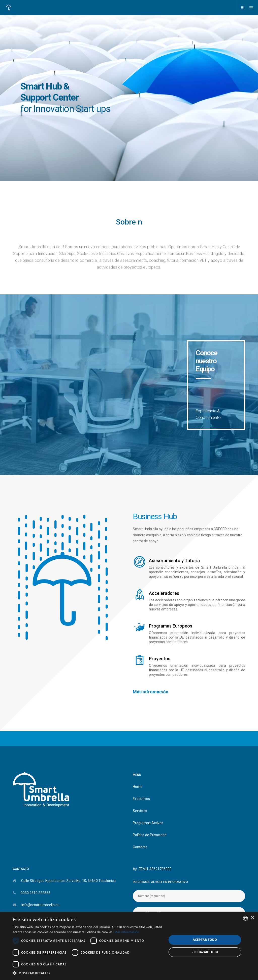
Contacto (140, 847)
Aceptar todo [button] (205, 940)
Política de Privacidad (150, 835)
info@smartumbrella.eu (40, 905)
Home (138, 787)
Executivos (141, 799)
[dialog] (129, 946)
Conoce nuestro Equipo (206, 361)
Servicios (140, 811)
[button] (87, 973)
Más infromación (151, 692)
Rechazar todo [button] (205, 952)
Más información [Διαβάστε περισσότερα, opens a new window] (127, 932)
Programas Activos (148, 823)
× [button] (252, 918)
